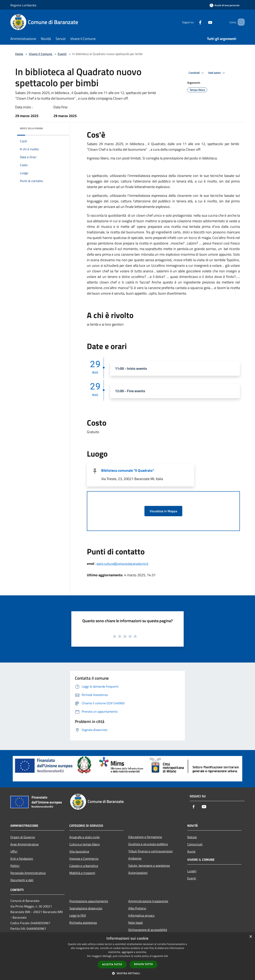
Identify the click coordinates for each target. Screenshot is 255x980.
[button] (127, 973)
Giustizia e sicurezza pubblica (148, 844)
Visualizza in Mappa (163, 511)
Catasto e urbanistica (84, 866)
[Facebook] (194, 22)
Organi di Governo (23, 837)
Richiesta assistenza (83, 923)
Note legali (136, 923)
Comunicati (195, 844)
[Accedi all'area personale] (225, 5)
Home (19, 54)
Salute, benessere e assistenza (149, 866)
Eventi (62, 54)
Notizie (192, 837)
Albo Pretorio (137, 908)
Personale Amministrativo (28, 873)
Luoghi (192, 871)
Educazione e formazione (145, 837)
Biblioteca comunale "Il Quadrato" (128, 470)
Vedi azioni (217, 73)
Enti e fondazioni (22, 859)
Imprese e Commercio (84, 859)
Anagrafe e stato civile (84, 837)
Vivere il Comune (41, 54)
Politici (15, 866)
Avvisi (191, 851)
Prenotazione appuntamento (89, 901)
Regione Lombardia (23, 5)
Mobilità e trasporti (82, 873)
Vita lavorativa (79, 851)
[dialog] (127, 956)
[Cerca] (240, 22)
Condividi (197, 73)
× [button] (251, 937)
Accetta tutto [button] (112, 964)
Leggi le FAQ (78, 915)
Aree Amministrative (25, 844)
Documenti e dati (22, 880)
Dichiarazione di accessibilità (148, 930)
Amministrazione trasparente (148, 901)
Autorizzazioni (138, 873)
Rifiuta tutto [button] (144, 964)
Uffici (14, 851)
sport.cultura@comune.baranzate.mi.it (122, 564)
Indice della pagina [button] (31, 128)
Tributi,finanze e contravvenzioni (151, 851)
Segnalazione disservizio (86, 908)
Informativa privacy (141, 915)
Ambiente (135, 858)
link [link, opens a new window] (166, 956)
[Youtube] (204, 22)
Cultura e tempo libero (84, 844)
